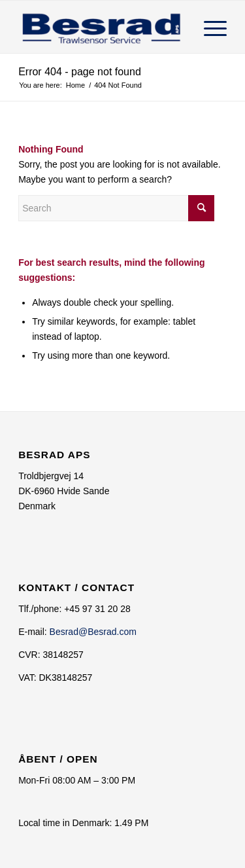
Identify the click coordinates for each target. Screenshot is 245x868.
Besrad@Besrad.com (93, 632)
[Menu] (209, 27)
